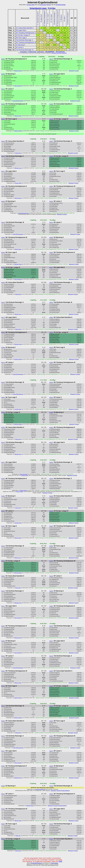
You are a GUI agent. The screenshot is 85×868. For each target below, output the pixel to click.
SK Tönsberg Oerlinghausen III (26, 42)
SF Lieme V (20, 47)
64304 (51, 119)
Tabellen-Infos (41, 52)
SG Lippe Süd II (21, 30)
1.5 (45, 35)
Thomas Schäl (18, 183)
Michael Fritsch (18, 71)
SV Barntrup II (21, 45)
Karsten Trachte (18, 359)
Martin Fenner (18, 116)
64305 (3, 59)
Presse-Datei (43, 5)
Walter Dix (18, 836)
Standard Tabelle (32, 52)
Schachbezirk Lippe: (38, 8)
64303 (3, 119)
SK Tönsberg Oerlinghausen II (26, 33)
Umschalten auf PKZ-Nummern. (59, 53)
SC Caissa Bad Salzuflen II (25, 28)
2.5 (38, 33)
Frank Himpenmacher (18, 101)
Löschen (77, 71)
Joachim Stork (18, 409)
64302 (51, 104)
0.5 (38, 40)
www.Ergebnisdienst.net (36, 863)
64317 (51, 74)
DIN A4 (49, 5)
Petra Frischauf (18, 86)
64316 (51, 59)
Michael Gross (18, 168)
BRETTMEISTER (60, 52)
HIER (60, 861)
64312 (3, 89)
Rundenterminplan (61, 5)
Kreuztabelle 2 (24, 52)
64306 (3, 74)
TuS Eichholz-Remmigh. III (25, 50)
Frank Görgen (54, 863)
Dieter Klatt (18, 153)
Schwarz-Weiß (31, 5)
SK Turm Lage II (21, 38)
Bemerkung (72, 71)
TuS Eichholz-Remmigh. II (24, 40)
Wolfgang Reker (18, 131)
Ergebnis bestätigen (65, 791)
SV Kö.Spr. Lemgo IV (23, 35)
